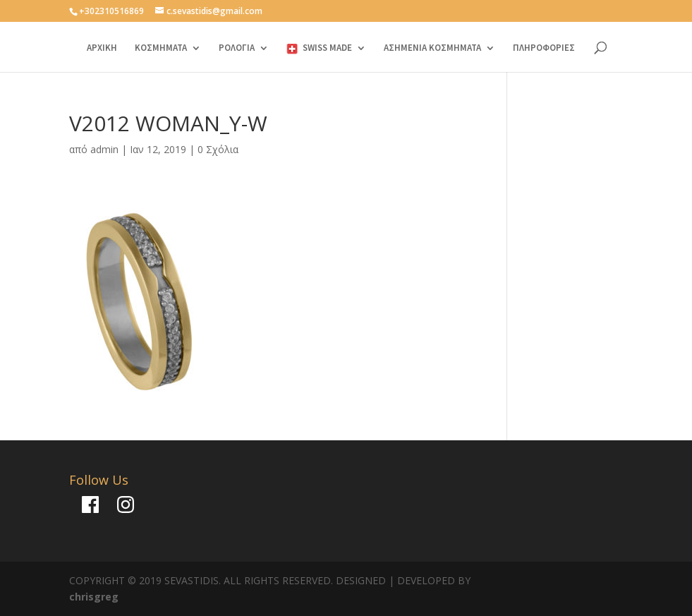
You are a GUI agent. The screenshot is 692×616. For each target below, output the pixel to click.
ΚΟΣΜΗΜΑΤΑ (161, 48)
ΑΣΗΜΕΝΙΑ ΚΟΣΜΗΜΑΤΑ (432, 48)
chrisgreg (94, 597)
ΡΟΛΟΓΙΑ (237, 48)
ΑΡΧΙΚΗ (102, 48)
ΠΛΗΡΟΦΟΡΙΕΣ (544, 48)
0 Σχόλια (218, 149)
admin (104, 149)
